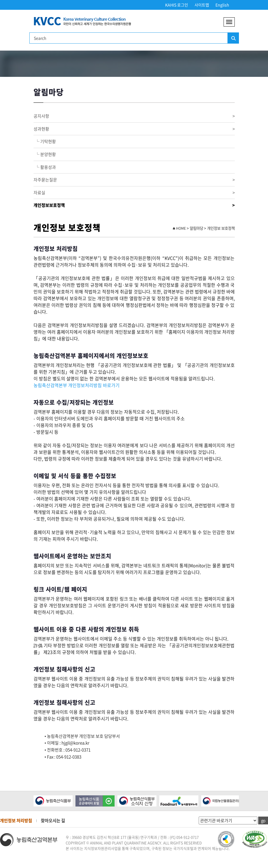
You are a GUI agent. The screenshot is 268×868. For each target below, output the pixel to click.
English (222, 5)
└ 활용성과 (45, 167)
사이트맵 (202, 5)
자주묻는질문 (134, 180)
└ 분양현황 (45, 154)
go (263, 820)
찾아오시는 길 (53, 820)
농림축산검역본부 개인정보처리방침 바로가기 (77, 385)
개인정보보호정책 (134, 205)
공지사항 (134, 116)
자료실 (134, 193)
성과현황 (134, 129)
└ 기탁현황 (45, 141)
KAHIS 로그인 (177, 5)
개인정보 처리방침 (16, 820)
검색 (233, 38)
